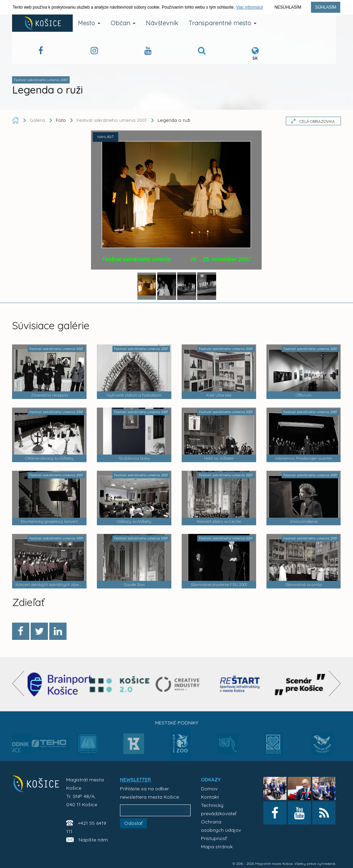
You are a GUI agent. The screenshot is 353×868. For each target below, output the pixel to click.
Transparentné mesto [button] (223, 23)
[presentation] (18, 684)
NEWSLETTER (135, 780)
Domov (209, 789)
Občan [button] (123, 23)
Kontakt (210, 797)
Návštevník (162, 23)
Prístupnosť (214, 838)
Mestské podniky (177, 723)
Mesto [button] (89, 23)
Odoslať (133, 823)
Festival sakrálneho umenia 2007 (112, 120)
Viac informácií (249, 7)
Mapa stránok (217, 847)
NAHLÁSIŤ (105, 137)
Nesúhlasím (288, 7)
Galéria (38, 120)
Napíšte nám (93, 840)
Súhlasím (326, 7)
